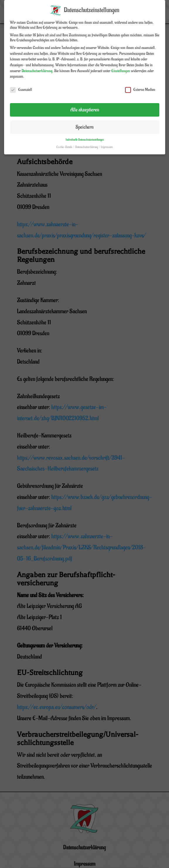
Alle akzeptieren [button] (85, 105)
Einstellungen (121, 66)
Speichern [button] (85, 122)
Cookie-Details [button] (65, 143)
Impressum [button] (107, 143)
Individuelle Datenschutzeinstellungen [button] (85, 135)
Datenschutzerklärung (37, 66)
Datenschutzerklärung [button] (87, 143)
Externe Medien (140, 85)
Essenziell (21, 85)
